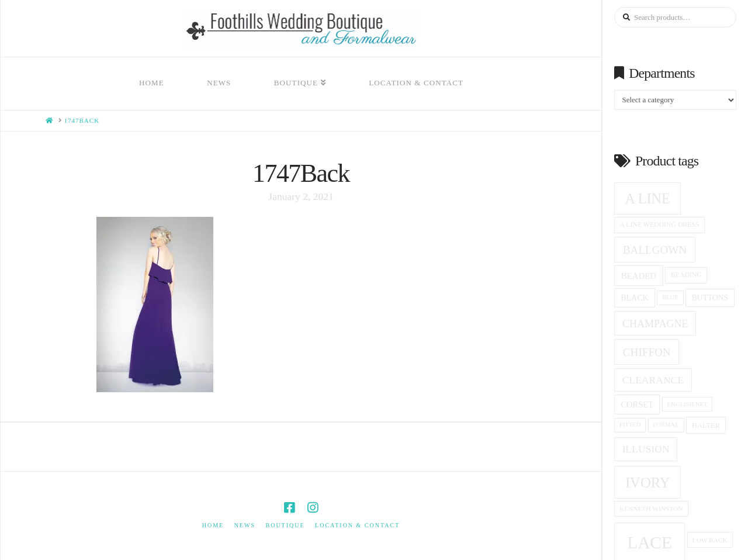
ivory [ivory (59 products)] (648, 483)
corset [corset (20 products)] (637, 405)
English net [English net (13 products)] (688, 404)
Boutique (285, 525)
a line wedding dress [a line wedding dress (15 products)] (660, 225)
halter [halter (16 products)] (706, 426)
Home (213, 525)
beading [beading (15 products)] (686, 275)
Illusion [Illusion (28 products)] (646, 449)
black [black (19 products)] (634, 298)
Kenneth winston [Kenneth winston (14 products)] (651, 509)
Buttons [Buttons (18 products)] (710, 298)
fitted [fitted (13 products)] (630, 425)
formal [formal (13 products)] (666, 425)
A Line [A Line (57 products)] (648, 198)
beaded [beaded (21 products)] (639, 276)
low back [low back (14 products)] (710, 540)
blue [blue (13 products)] (670, 297)
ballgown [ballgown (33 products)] (655, 250)
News (245, 525)
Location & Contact (357, 525)
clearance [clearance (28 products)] (653, 380)
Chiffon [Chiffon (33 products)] (647, 352)
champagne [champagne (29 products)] (655, 324)
